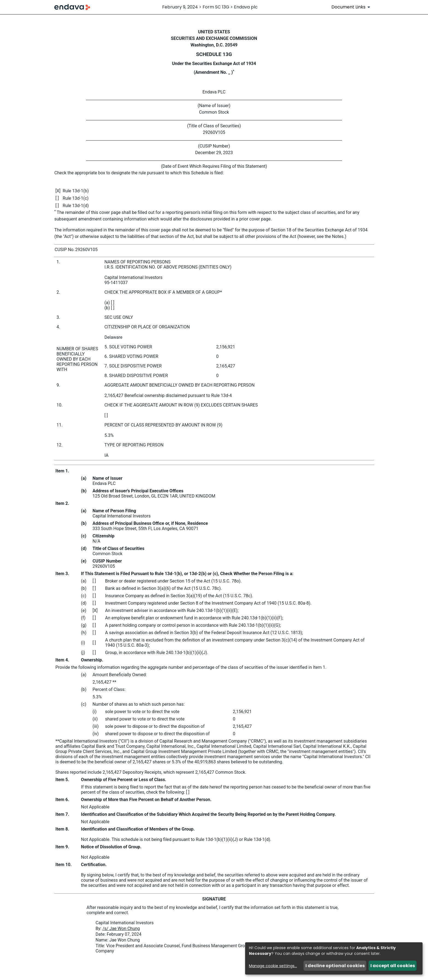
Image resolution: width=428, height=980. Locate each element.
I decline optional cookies (335, 966)
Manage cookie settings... (273, 966)
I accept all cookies (393, 966)
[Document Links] (352, 7)
